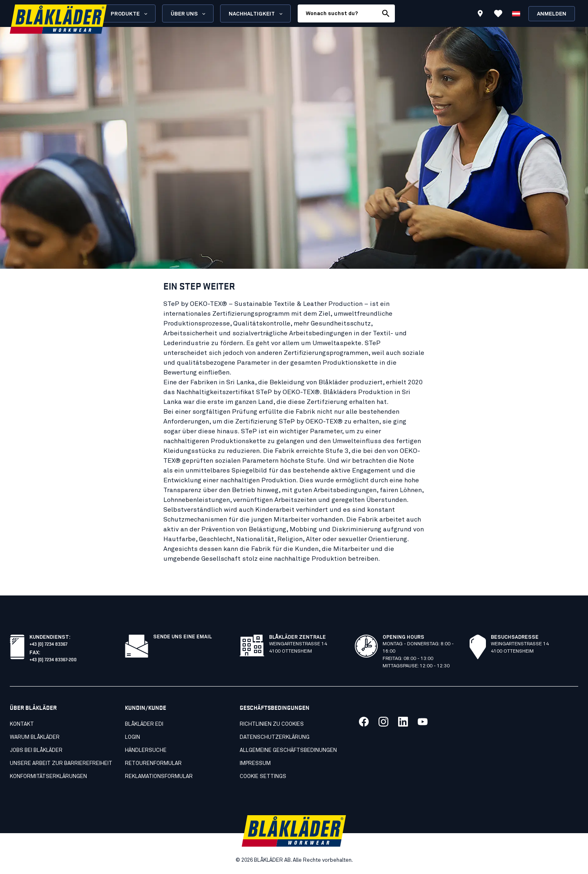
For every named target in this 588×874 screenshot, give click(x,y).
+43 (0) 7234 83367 (48, 643)
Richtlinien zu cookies (272, 724)
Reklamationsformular (159, 777)
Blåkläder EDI (144, 724)
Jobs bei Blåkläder (36, 750)
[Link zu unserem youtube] (423, 722)
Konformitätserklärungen (48, 777)
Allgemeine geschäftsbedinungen (288, 750)
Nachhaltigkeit (256, 14)
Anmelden (552, 14)
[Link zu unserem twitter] (383, 722)
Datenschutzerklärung (275, 737)
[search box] (338, 13)
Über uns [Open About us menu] (189, 14)
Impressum (255, 764)
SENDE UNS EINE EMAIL (183, 637)
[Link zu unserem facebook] (364, 722)
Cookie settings (263, 777)
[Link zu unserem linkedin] (403, 722)
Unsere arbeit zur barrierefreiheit (61, 764)
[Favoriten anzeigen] (498, 13)
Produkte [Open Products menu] (130, 14)
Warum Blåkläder (35, 737)
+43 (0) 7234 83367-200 (53, 659)
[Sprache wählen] (516, 13)
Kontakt (22, 724)
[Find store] (480, 15)
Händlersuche (146, 750)
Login (133, 737)
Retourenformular (153, 764)
